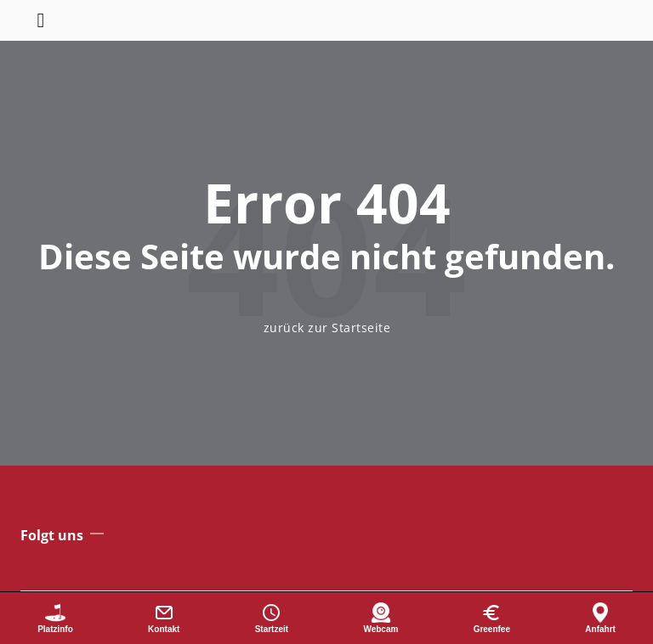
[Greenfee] (492, 618)
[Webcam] (380, 618)
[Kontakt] (164, 618)
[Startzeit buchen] (272, 618)
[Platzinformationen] (55, 618)
